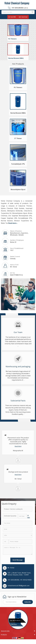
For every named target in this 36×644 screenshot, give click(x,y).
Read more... (13, 223)
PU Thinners (13, 39)
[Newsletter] (18, 602)
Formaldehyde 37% (18, 164)
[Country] (18, 535)
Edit (29, 517)
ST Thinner (18, 138)
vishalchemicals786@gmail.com (18, 586)
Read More (18, 446)
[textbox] (22, 516)
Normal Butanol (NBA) (16, 58)
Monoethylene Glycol (18, 190)
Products (4, 635)
